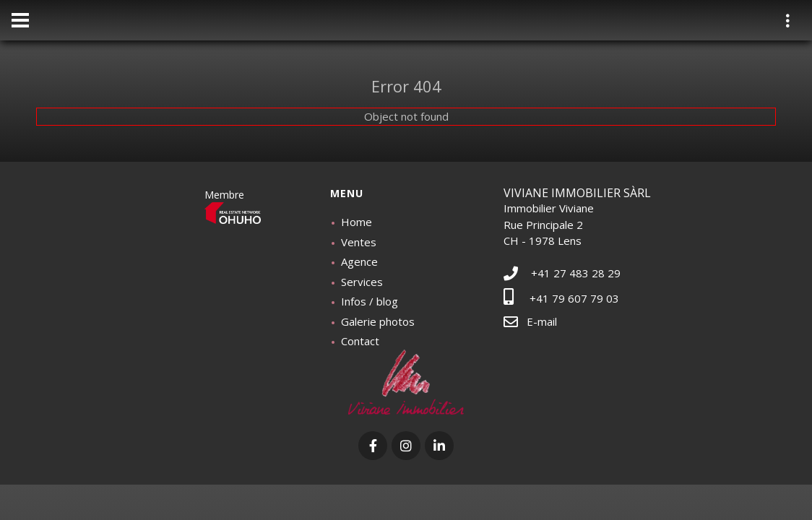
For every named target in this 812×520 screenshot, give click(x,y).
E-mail (530, 321)
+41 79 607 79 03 (561, 298)
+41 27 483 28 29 (562, 273)
